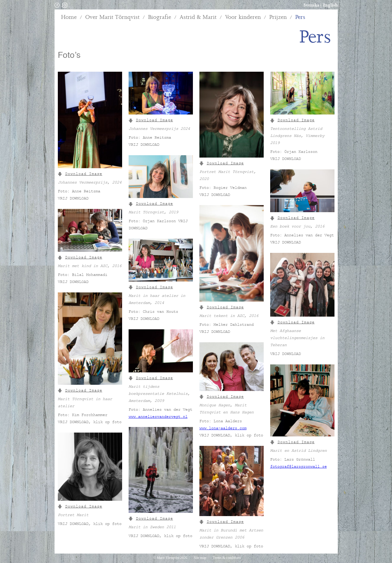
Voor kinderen (243, 17)
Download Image (80, 174)
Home (69, 17)
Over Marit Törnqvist (112, 17)
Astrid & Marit (198, 17)
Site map (200, 558)
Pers (300, 17)
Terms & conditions (227, 558)
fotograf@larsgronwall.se (298, 467)
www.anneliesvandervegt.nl (158, 417)
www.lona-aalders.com (223, 429)
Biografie (160, 17)
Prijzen (278, 17)
